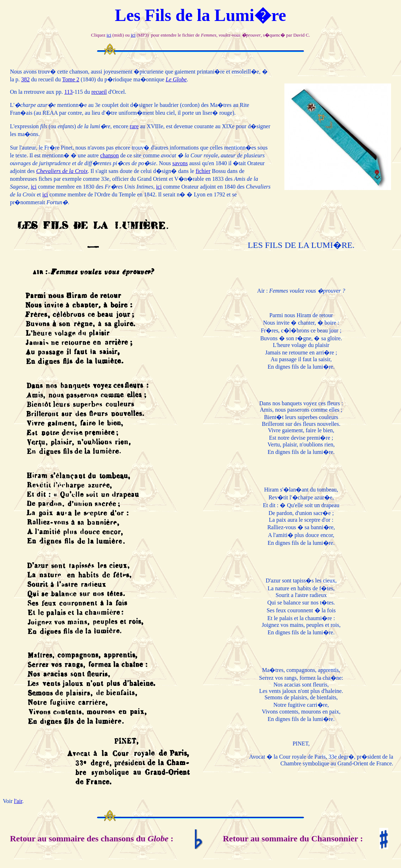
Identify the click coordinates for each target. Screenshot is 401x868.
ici (109, 35)
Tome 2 (71, 79)
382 (26, 79)
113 (68, 92)
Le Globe (176, 79)
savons (180, 163)
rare (134, 126)
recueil (99, 92)
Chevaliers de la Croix (62, 171)
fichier (203, 171)
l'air (18, 801)
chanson (109, 155)
